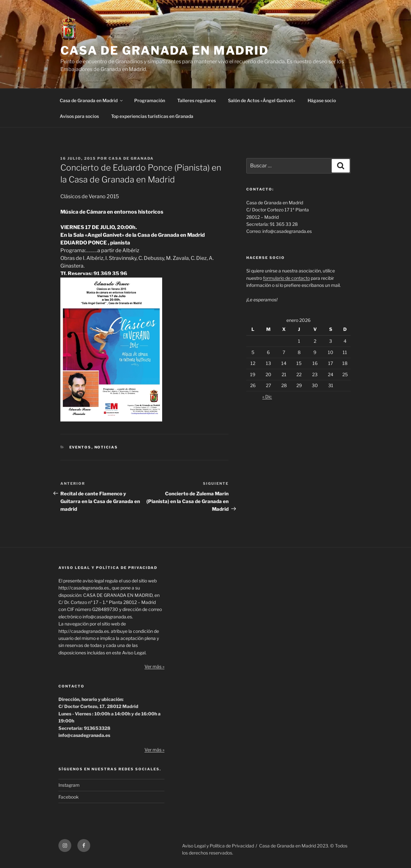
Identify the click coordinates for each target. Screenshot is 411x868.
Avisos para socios (79, 116)
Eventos (80, 447)
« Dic (267, 397)
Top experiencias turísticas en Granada (152, 116)
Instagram (69, 785)
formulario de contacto (286, 278)
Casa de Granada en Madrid (92, 100)
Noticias (106, 447)
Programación (150, 100)
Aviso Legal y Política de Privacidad (218, 846)
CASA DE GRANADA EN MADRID (165, 50)
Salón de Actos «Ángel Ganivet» (262, 100)
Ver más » (154, 666)
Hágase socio (322, 100)
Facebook (69, 797)
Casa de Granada (131, 158)
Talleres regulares (197, 100)
